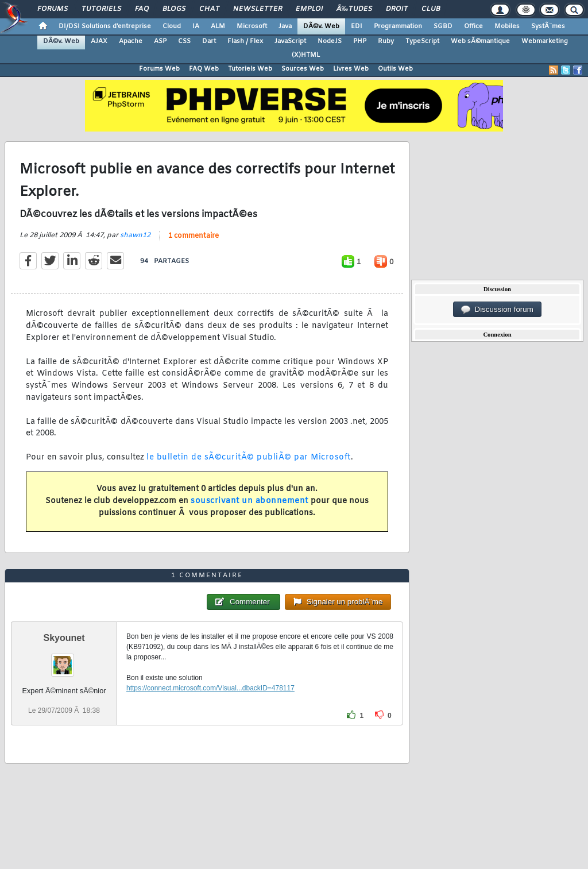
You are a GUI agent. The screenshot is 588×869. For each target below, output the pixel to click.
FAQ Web (204, 69)
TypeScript (422, 41)
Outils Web (395, 69)
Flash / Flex (245, 41)
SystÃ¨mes (548, 26)
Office (473, 26)
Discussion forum (497, 310)
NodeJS (330, 41)
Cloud (172, 26)
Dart (209, 41)
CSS (184, 41)
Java (285, 26)
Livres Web (351, 69)
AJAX (99, 41)
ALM (218, 26)
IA (196, 26)
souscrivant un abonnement (249, 501)
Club (431, 9)
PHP (360, 41)
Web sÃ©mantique (480, 41)
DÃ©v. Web (321, 26)
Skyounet (64, 638)
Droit (397, 9)
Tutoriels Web (250, 69)
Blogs (174, 9)
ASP (160, 41)
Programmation (398, 26)
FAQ (142, 9)
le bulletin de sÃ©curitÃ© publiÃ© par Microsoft (249, 457)
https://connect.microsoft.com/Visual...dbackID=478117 (210, 688)
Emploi (309, 9)
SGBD (443, 26)
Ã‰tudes (354, 9)
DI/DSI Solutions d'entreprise (105, 26)
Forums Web (159, 69)
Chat (209, 9)
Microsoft (252, 26)
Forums (53, 9)
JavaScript (290, 41)
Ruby (386, 41)
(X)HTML (306, 55)
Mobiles (507, 26)
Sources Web (303, 69)
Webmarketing (545, 41)
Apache (131, 41)
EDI (357, 26)
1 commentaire (194, 236)
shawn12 (135, 235)
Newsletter (258, 9)
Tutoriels (101, 9)
